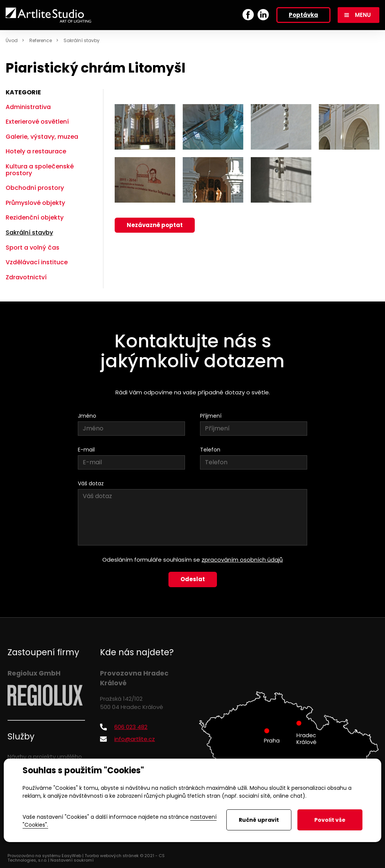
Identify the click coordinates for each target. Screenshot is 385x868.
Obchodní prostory (35, 188)
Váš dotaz (91, 483)
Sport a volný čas (33, 248)
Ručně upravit (259, 820)
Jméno (87, 416)
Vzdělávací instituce (37, 262)
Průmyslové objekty (35, 203)
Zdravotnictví (26, 277)
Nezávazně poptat (155, 225)
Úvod (12, 40)
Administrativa (28, 107)
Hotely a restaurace (36, 151)
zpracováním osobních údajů (242, 560)
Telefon (210, 450)
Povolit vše (330, 820)
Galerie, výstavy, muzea (42, 137)
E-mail (86, 450)
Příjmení (211, 416)
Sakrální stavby (82, 40)
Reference (41, 40)
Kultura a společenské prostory (40, 170)
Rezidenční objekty (35, 217)
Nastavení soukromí (72, 860)
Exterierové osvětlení (37, 122)
